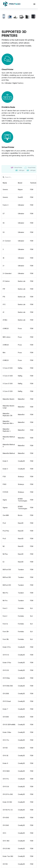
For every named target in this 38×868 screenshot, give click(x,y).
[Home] (12, 4)
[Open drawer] (34, 4)
